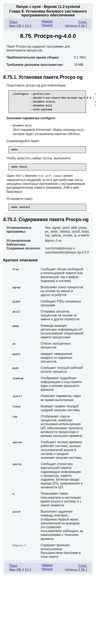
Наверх (47, 21)
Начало (47, 25)
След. (83, 22)
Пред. (14, 22)
